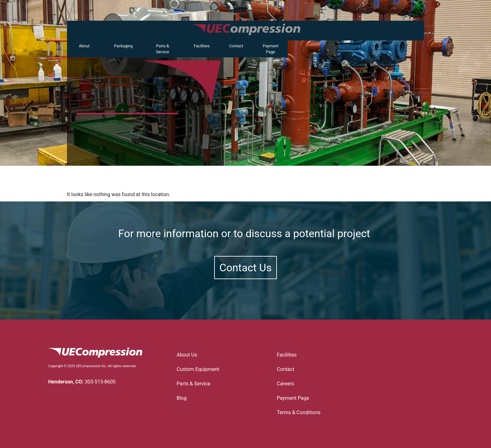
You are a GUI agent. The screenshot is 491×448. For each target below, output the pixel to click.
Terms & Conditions (299, 412)
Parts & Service (163, 49)
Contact (236, 46)
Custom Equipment (199, 369)
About (84, 46)
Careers (285, 384)
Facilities (202, 46)
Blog (182, 398)
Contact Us (246, 268)
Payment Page (271, 49)
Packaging (123, 46)
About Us (187, 355)
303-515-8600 (100, 382)
